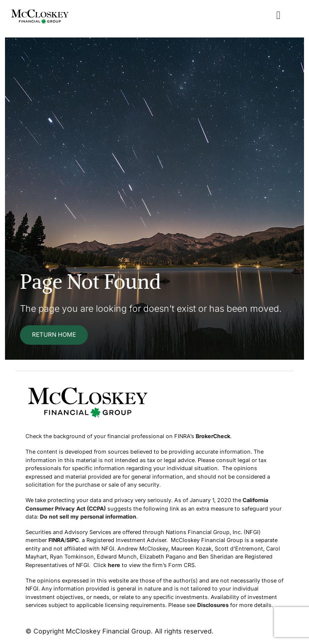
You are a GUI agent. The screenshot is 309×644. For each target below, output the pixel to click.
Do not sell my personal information (88, 517)
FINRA (56, 540)
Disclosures (213, 605)
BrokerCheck (213, 436)
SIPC (73, 540)
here (114, 565)
